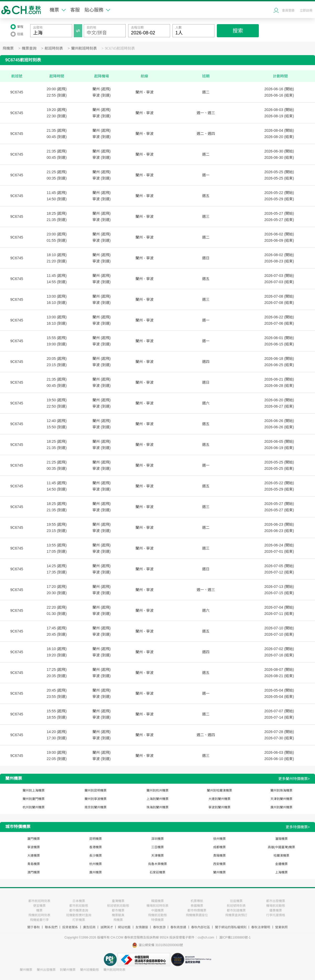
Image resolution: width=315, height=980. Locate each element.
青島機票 (34, 864)
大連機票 (34, 856)
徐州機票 (219, 839)
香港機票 (96, 847)
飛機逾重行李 (39, 920)
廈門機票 (34, 839)
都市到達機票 (236, 910)
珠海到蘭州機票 (157, 807)
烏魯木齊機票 (157, 864)
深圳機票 (157, 839)
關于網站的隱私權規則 (231, 927)
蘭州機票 (219, 872)
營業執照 (281, 927)
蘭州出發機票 (46, 970)
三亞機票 (157, 847)
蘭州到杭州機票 (157, 791)
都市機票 (118, 910)
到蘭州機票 (68, 970)
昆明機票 (96, 839)
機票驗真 (118, 915)
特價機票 (157, 920)
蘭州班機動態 (90, 970)
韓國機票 (157, 901)
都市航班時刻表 (39, 901)
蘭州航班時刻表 (84, 48)
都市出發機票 (276, 901)
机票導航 (197, 901)
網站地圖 (124, 927)
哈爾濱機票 (281, 856)
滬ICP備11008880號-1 (235, 937)
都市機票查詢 (79, 910)
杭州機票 (96, 864)
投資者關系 (70, 927)
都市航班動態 (79, 906)
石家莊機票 (157, 872)
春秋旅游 (159, 927)
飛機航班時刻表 (39, 915)
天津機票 (157, 856)
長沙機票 (96, 856)
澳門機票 (34, 872)
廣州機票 (96, 872)
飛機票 (8, 48)
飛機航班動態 (157, 915)
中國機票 (157, 910)
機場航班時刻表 (157, 906)
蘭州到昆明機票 (96, 791)
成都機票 (219, 847)
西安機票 (219, 864)
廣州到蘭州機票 (281, 807)
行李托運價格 (276, 915)
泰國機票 (197, 906)
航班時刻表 (54, 48)
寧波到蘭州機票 (219, 807)
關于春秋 (34, 927)
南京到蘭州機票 (96, 807)
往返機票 (236, 901)
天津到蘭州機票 (281, 799)
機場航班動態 (276, 906)
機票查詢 (29, 48)
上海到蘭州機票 (157, 799)
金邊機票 (281, 864)
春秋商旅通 (178, 927)
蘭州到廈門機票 (34, 799)
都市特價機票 (197, 910)
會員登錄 (288, 10)
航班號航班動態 (118, 906)
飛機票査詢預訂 (236, 915)
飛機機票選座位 (197, 915)
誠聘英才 (107, 927)
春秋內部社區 (201, 927)
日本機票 (79, 901)
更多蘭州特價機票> (294, 779)
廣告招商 (89, 927)
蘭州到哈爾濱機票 (219, 791)
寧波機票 (34, 847)
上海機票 (281, 872)
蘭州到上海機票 (34, 791)
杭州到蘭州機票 (34, 807)
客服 (75, 10)
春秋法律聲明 (261, 927)
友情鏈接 (142, 927)
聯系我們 (51, 927)
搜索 (238, 31)
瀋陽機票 (281, 839)
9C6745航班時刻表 (120, 48)
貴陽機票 (219, 856)
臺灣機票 (118, 901)
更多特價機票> (298, 827)
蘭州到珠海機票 (281, 791)
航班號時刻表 (236, 906)
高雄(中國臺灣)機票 (281, 847)
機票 (58, 10)
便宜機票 (39, 906)
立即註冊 (306, 10)
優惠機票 (276, 910)
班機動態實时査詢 (79, 915)
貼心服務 (97, 10)
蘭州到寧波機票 (96, 799)
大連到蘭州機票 (219, 799)
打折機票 (79, 920)
